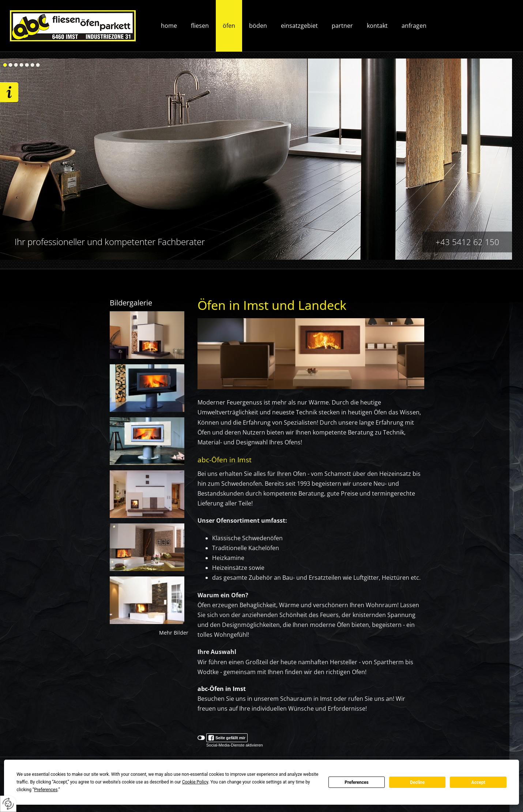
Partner (342, 26)
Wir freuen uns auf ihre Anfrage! (9, 92)
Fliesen (200, 26)
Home (169, 26)
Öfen (229, 26)
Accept (478, 782)
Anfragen (414, 26)
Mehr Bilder (174, 633)
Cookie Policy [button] (195, 782)
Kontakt (377, 26)
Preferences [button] (46, 790)
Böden (258, 26)
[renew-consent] (8, 804)
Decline (417, 782)
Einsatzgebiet (299, 26)
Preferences (357, 782)
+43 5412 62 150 (467, 242)
